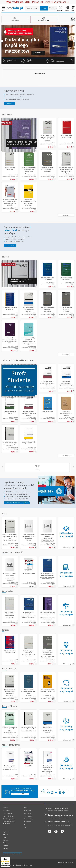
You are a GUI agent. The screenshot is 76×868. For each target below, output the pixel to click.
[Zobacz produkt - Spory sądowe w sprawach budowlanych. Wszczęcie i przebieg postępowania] (47, 610)
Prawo (4, 514)
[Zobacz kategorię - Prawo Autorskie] (66, 687)
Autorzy (5, 835)
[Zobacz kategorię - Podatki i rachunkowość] (66, 572)
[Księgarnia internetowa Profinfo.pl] (15, 8)
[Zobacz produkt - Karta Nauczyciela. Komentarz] (29, 649)
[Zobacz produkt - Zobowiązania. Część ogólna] (10, 408)
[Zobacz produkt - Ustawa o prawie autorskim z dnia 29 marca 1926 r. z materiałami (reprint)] (29, 687)
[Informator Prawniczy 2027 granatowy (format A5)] (47, 274)
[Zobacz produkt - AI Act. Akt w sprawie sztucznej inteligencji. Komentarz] (47, 165)
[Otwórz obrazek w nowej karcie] (19, 274)
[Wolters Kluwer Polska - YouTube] (57, 793)
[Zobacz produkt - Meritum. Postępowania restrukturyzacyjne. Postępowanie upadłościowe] (29, 165)
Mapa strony (27, 822)
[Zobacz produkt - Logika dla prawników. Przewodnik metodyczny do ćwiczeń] (47, 378)
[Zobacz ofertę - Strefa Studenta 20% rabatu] (19, 381)
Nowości (5, 257)
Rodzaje (6, 846)
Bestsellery (7, 114)
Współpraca (27, 811)
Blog (25, 827)
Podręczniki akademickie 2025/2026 (17, 360)
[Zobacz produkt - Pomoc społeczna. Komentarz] (10, 165)
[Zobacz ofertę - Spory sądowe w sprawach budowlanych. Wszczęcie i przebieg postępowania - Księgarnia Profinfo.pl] (19, 135)
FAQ (25, 824)
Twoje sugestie (28, 816)
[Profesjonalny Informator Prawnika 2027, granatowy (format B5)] (10, 304)
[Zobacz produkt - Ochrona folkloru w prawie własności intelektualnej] (10, 687)
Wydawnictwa (7, 832)
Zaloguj (67, 8)
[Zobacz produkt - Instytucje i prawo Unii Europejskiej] (29, 439)
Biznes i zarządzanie (11, 745)
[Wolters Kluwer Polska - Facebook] (49, 793)
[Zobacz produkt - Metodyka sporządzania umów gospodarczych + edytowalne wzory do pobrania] (10, 197)
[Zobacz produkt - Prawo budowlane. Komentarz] (29, 610)
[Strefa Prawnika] (39, 74)
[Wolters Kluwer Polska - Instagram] (53, 793)
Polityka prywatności (9, 819)
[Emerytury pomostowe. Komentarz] (47, 304)
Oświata (5, 630)
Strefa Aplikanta (15, 19)
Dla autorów (27, 813)
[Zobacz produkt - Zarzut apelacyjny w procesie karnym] (66, 133)
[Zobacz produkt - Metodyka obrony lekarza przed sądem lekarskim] (29, 725)
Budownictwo (7, 591)
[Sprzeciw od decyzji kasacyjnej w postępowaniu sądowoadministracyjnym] (29, 304)
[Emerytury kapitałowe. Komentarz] (66, 304)
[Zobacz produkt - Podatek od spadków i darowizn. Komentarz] (47, 572)
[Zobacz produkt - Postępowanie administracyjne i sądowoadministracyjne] (66, 378)
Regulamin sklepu (8, 816)
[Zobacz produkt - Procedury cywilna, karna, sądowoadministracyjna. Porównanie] (10, 439)
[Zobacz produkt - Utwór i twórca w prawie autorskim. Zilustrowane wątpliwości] (47, 687)
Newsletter (6, 811)
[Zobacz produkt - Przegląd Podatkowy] (29, 572)
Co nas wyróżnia (29, 819)
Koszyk (73, 8)
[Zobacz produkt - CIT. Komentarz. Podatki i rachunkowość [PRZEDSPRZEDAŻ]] (10, 572)
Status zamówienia (9, 813)
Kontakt (5, 808)
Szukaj (44, 8)
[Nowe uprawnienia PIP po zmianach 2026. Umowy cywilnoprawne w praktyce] (29, 336)
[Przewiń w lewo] (2, 41)
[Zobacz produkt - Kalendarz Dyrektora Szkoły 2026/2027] (10, 649)
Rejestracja (60, 8)
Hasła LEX (6, 840)
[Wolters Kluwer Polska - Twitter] (64, 793)
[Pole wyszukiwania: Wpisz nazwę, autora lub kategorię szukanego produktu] (32, 8)
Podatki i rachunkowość (12, 552)
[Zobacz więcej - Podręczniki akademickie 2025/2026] (66, 456)
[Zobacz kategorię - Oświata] (66, 649)
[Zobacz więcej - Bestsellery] (66, 215)
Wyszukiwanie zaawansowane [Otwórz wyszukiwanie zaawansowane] (53, 8)
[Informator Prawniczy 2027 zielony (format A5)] (66, 274)
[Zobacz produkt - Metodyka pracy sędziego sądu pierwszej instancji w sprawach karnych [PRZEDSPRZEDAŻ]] (10, 533)
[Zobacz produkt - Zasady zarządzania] (10, 764)
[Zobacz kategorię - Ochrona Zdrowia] (66, 725)
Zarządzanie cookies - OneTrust (13, 854)
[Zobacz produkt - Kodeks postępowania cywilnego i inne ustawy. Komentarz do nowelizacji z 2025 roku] (47, 133)
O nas (26, 808)
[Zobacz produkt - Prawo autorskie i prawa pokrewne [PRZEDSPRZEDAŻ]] (47, 533)
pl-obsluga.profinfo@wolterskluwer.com (60, 815)
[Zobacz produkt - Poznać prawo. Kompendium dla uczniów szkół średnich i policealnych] (29, 197)
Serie (5, 837)
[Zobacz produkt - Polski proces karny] (47, 408)
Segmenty (6, 843)
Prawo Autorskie (9, 669)
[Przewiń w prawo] (74, 41)
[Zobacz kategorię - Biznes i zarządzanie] (66, 764)
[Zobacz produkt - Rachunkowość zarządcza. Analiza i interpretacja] (47, 764)
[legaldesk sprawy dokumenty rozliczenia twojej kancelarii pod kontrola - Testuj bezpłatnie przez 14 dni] (17, 503)
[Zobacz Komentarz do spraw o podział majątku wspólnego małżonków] (38, 41)
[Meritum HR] (10, 336)
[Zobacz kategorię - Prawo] (66, 533)
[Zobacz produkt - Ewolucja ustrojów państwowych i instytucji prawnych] (29, 408)
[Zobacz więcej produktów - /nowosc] (66, 354)
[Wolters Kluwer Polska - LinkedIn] (61, 793)
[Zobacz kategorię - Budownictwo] (66, 610)
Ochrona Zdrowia (9, 706)
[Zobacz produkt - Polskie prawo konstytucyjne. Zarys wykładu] (66, 408)
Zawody (5, 848)
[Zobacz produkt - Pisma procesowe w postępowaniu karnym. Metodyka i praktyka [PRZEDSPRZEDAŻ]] (29, 533)
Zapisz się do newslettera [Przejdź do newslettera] (20, 794)
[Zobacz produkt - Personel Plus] (29, 764)
